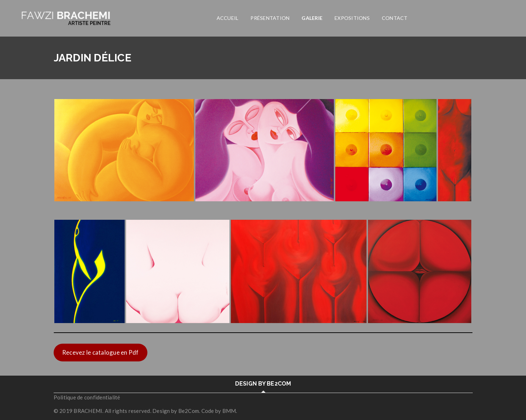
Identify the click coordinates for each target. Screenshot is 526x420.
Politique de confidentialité (87, 397)
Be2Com (189, 411)
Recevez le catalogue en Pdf (101, 352)
